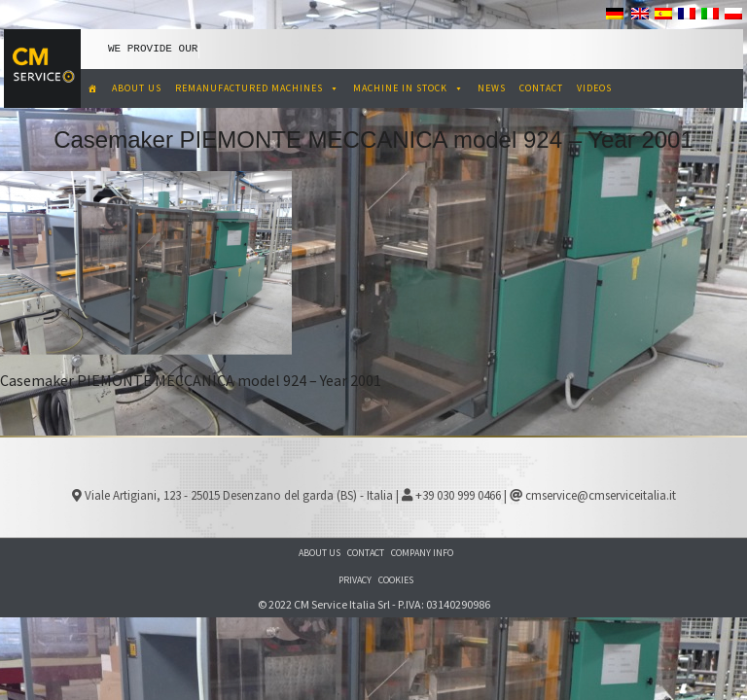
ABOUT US (137, 88)
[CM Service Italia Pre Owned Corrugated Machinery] (93, 88)
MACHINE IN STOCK (409, 88)
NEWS (492, 88)
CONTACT (541, 88)
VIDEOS (594, 88)
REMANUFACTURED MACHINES (257, 88)
